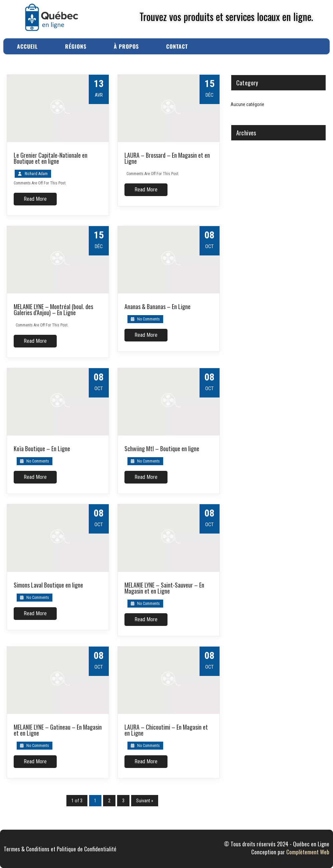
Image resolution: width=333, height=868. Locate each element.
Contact (177, 46)
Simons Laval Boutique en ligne (48, 585)
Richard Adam (36, 174)
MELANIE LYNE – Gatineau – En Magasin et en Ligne (58, 730)
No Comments (145, 319)
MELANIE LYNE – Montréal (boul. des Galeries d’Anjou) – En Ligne (53, 309)
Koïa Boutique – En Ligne (42, 449)
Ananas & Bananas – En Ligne (157, 306)
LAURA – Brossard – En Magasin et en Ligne (167, 158)
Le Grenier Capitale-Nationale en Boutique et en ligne (51, 158)
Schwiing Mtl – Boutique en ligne (162, 449)
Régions (76, 46)
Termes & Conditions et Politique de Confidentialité (60, 849)
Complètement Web (308, 852)
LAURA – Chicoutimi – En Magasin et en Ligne (166, 730)
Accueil (27, 46)
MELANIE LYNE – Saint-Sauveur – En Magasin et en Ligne (164, 588)
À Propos (126, 46)
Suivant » (145, 801)
